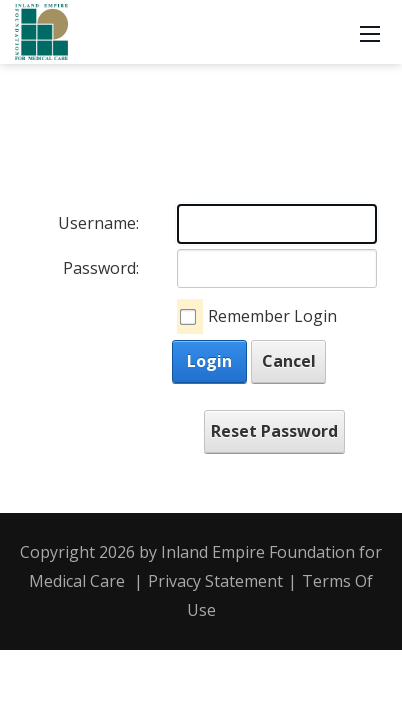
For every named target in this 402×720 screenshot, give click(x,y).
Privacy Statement (215, 581)
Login (209, 361)
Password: (101, 268)
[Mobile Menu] (370, 32)
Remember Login (272, 316)
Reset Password (274, 431)
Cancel (289, 361)
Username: (98, 223)
